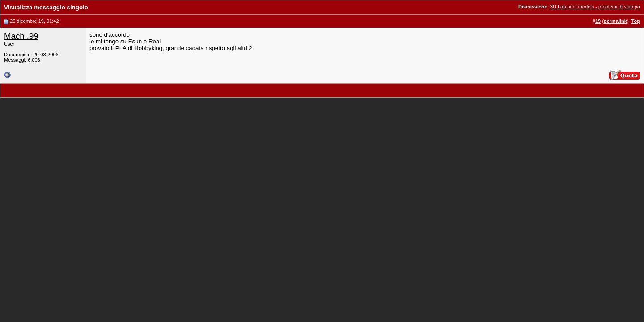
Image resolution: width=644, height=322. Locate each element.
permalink (615, 21)
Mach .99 (21, 36)
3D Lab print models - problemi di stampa (595, 7)
